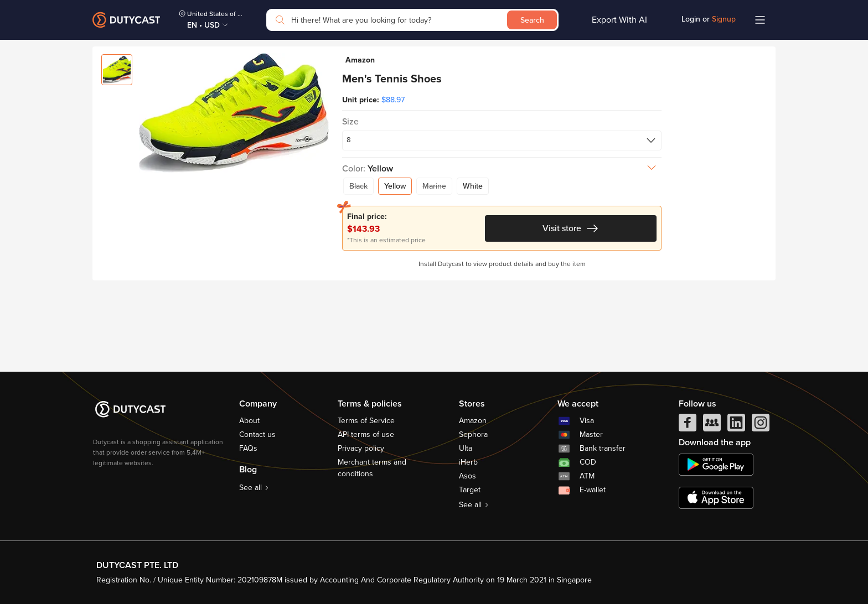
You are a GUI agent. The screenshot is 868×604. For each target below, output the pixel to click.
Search (532, 20)
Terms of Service (366, 421)
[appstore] (716, 498)
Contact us (257, 434)
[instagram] (761, 425)
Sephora (473, 434)
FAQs (248, 448)
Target (470, 490)
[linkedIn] (736, 425)
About (249, 421)
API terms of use (366, 434)
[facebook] (688, 425)
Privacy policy (361, 448)
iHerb (468, 462)
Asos (467, 476)
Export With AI (619, 20)
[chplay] (716, 465)
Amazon (473, 421)
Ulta (466, 448)
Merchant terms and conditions (372, 468)
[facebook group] (712, 425)
